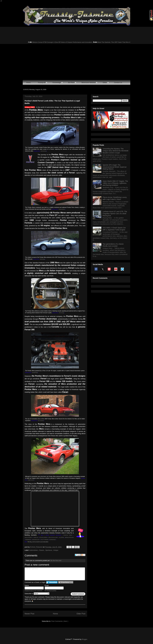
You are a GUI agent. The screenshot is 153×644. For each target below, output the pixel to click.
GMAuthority (44, 151)
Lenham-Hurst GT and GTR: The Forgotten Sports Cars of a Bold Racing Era (115, 214)
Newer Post (29, 614)
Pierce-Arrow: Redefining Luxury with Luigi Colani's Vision (115, 198)
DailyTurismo (31, 480)
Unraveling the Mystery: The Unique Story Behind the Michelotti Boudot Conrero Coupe (116, 151)
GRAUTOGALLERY (53, 537)
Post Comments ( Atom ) (60, 621)
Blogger (84, 639)
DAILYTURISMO (45, 540)
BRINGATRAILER (69, 537)
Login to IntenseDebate (52, 582)
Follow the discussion (83, 555)
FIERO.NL (36, 537)
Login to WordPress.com (66, 582)
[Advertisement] (76, 62)
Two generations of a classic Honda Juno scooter (113, 245)
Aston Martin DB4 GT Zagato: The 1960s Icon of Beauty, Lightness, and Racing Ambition (115, 183)
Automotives (34, 550)
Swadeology (35, 373)
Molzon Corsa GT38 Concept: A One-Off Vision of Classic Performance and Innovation (65, 42)
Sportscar (49, 550)
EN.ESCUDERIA (43, 537)
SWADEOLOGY (36, 540)
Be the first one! (56, 561)
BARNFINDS (53, 540)
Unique (56, 550)
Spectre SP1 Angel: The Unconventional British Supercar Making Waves (115, 167)
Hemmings (42, 259)
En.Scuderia (41, 421)
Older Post (81, 614)
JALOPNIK (62, 537)
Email (47, 585)
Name (27, 585)
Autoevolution (62, 209)
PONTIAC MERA (68, 535)
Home (55, 614)
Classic (42, 550)
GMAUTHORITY (29, 537)
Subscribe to (37, 594)
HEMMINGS (28, 540)
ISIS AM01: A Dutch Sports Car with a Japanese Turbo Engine (114, 229)
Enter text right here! (55, 574)
